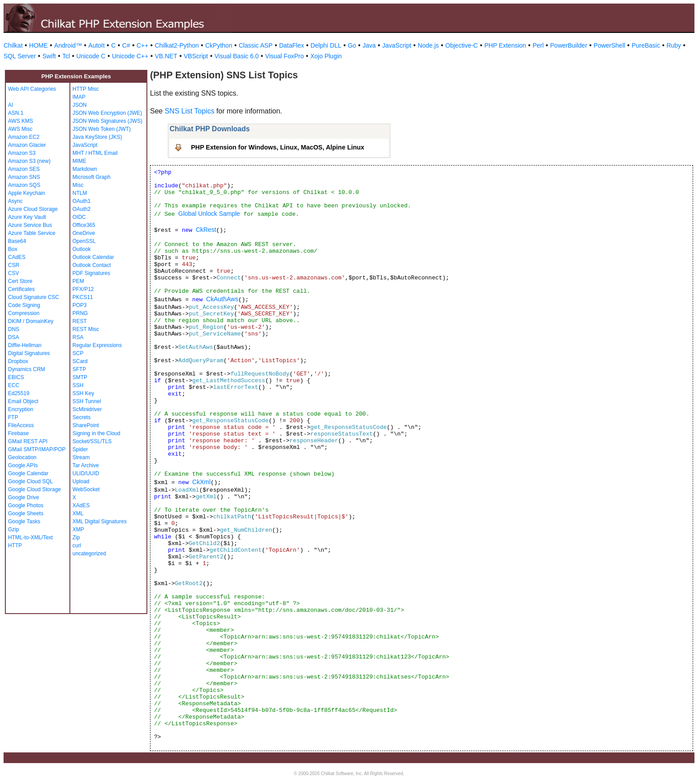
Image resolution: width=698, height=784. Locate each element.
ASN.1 (16, 113)
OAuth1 (82, 201)
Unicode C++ (130, 56)
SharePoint (86, 425)
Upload (81, 481)
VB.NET (166, 56)
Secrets (82, 417)
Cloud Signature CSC (34, 297)
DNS (14, 329)
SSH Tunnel (87, 401)
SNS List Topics (190, 111)
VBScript (196, 56)
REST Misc (86, 329)
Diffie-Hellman (25, 345)
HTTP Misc (86, 89)
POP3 (80, 305)
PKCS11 (83, 297)
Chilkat (13, 45)
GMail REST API (28, 441)
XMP (78, 529)
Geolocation (22, 457)
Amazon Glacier (27, 145)
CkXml (201, 482)
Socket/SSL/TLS (92, 441)
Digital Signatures (29, 353)
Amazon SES (24, 169)
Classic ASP (256, 45)
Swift (49, 56)
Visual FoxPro (285, 56)
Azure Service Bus (30, 225)
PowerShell (610, 45)
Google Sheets (26, 513)
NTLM (80, 193)
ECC (14, 385)
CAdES (17, 257)
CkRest (206, 230)
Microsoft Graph (91, 177)
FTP (13, 417)
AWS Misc (20, 129)
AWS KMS (20, 121)
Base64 (17, 241)
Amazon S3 (22, 153)
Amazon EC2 (24, 137)
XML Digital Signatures (100, 521)
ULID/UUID (86, 473)
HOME (38, 45)
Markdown (85, 169)
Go (352, 45)
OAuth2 (82, 209)
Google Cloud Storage (34, 489)
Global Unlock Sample (209, 214)
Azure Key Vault (27, 217)
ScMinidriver (87, 409)
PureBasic (646, 45)
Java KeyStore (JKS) (97, 137)
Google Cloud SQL (30, 481)
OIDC (79, 217)
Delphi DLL (326, 45)
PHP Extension (505, 45)
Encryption (21, 409)
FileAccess (21, 425)
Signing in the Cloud (96, 433)
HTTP (15, 546)
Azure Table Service (32, 233)
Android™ (68, 45)
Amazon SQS (24, 185)
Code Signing (24, 305)
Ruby (674, 45)
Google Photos (26, 505)
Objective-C (461, 45)
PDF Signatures (91, 273)
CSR (14, 265)
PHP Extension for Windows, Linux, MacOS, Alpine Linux (278, 147)
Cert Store (20, 281)
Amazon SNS (24, 177)
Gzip (14, 529)
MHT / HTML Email (95, 153)
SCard (80, 361)
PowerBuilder (569, 45)
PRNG (80, 313)
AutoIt (97, 45)
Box (13, 249)
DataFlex (292, 45)
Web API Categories (32, 89)
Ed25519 (19, 393)
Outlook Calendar (93, 257)
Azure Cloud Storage (33, 209)
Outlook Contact (92, 265)
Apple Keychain (26, 193)
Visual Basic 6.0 (237, 56)
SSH (78, 385)
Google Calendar (28, 473)
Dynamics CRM (26, 369)
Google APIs (23, 465)
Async (15, 201)
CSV (14, 273)
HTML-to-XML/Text (30, 537)
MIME (79, 161)
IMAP (79, 97)
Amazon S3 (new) (29, 161)
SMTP (80, 377)
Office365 (84, 225)
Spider (80, 449)
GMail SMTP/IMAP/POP (37, 449)
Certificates (21, 289)
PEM (78, 281)
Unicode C (91, 56)
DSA (14, 337)
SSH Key (83, 393)
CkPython (219, 45)
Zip (76, 537)
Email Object (23, 401)
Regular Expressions (97, 345)
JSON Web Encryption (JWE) (107, 113)
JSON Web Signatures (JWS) (108, 121)
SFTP (79, 369)
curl (77, 546)
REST (80, 321)
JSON (80, 105)
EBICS (16, 377)
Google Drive (24, 497)
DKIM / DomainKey (31, 321)
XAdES (81, 505)
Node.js (428, 45)
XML (78, 513)
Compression (24, 313)
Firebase (18, 433)
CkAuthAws (222, 299)
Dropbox (18, 361)
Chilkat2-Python (177, 45)
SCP (78, 353)
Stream (81, 457)
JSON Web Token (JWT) (102, 129)
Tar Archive (86, 465)
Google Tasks (24, 521)
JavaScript (397, 45)
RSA (78, 337)
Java (369, 45)
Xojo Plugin (326, 56)
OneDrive (84, 233)
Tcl (66, 56)
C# (126, 45)
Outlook (82, 249)
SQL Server (20, 56)
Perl (538, 45)
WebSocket (86, 489)
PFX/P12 (83, 289)
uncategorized (89, 554)
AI (10, 105)
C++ (142, 45)
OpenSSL (84, 241)
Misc (78, 185)
